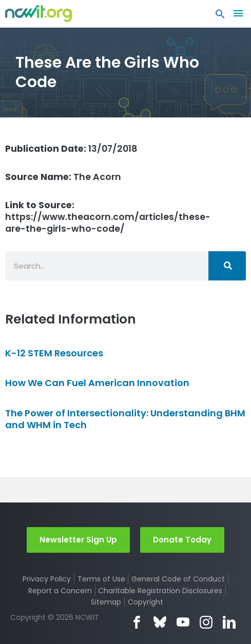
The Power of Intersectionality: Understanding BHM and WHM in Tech (125, 419)
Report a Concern (60, 591)
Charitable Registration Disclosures (160, 591)
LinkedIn (229, 622)
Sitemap (106, 602)
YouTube (183, 622)
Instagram (206, 622)
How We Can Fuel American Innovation (97, 383)
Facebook (137, 622)
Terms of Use (101, 579)
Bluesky (160, 622)
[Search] (227, 266)
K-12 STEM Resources (54, 353)
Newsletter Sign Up (78, 540)
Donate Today (182, 540)
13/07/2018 (71, 149)
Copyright (146, 602)
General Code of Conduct (178, 579)
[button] (220, 16)
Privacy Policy (47, 579)
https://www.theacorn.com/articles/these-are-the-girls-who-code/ (108, 217)
